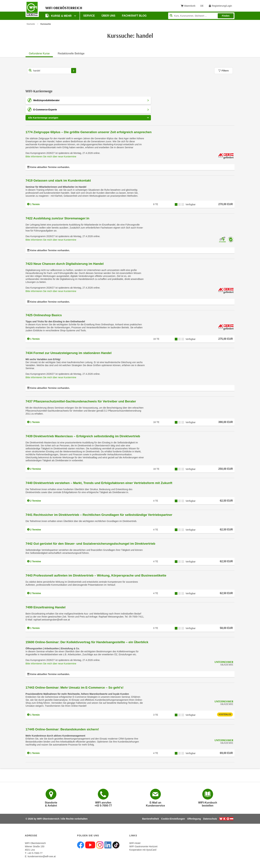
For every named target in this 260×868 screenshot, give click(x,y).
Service (89, 16)
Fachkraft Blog (134, 16)
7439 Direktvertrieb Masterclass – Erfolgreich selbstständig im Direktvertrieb (83, 436)
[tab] (39, 53)
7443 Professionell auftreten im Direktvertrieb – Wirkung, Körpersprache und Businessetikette (96, 575)
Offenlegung (194, 819)
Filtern (224, 71)
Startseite (31, 24)
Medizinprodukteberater (91, 100)
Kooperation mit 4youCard (143, 850)
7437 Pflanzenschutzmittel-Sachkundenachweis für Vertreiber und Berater (81, 401)
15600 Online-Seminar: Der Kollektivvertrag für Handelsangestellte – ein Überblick (87, 642)
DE (203, 6)
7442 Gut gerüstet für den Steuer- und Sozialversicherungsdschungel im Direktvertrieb (90, 544)
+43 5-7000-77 (35, 853)
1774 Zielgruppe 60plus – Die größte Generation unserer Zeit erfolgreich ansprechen (89, 132)
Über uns (108, 16)
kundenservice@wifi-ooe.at (42, 856)
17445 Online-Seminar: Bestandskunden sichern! (62, 729)
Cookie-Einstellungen (173, 819)
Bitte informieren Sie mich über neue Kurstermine (51, 157)
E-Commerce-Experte (91, 110)
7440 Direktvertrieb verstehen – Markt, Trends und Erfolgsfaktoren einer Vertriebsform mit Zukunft (99, 483)
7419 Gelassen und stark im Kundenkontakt (58, 180)
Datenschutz (210, 819)
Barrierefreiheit (151, 819)
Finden (226, 16)
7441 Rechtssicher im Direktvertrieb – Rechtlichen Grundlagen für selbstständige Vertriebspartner (99, 515)
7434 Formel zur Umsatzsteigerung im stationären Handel (68, 353)
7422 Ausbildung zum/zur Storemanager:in (57, 218)
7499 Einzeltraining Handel (46, 607)
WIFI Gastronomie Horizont (143, 846)
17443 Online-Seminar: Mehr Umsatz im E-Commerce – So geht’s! (75, 688)
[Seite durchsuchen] (201, 16)
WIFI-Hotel (135, 843)
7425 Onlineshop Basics (44, 315)
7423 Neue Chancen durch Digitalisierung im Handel (65, 264)
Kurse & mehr (59, 16)
